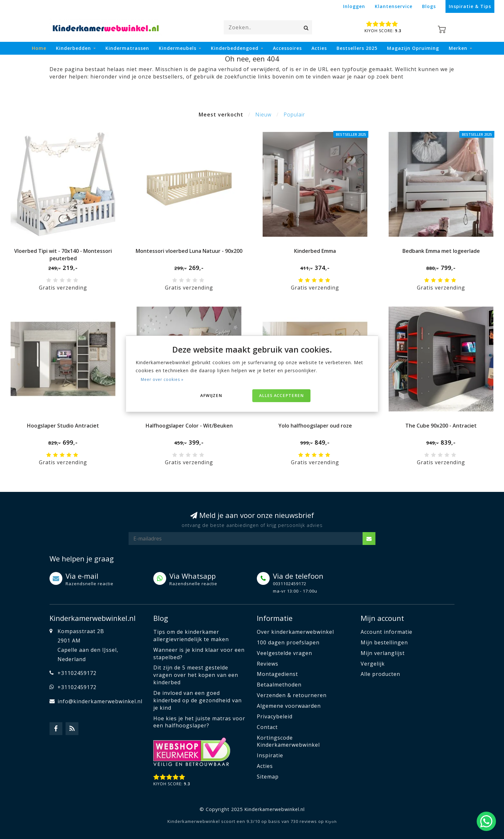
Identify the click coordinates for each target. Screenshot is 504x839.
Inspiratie (270, 755)
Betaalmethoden (279, 685)
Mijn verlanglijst (383, 653)
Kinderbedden (73, 48)
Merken (458, 48)
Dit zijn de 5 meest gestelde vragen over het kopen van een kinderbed (196, 675)
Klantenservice (394, 6)
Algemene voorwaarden (289, 706)
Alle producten (380, 674)
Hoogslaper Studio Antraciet (63, 426)
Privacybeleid (275, 716)
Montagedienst (277, 674)
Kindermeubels (178, 48)
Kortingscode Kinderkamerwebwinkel (288, 741)
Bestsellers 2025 (357, 48)
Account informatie (387, 632)
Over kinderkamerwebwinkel (295, 632)
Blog (161, 618)
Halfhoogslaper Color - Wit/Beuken (189, 426)
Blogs (429, 6)
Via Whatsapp (193, 576)
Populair (294, 115)
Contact (267, 727)
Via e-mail (82, 576)
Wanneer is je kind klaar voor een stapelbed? (199, 654)
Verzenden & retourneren (292, 695)
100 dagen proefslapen (288, 642)
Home (39, 48)
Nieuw (263, 115)
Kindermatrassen (127, 48)
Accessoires (287, 48)
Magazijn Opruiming (413, 48)
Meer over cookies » (162, 379)
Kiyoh (331, 821)
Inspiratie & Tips (470, 6)
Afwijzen (211, 396)
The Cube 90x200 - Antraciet (441, 426)
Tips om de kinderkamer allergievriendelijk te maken (191, 636)
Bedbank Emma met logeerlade (441, 251)
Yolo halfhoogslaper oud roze (315, 426)
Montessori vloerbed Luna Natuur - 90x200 (189, 251)
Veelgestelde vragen (284, 653)
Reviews (268, 664)
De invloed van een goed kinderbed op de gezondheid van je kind (198, 700)
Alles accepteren (281, 396)
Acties (319, 48)
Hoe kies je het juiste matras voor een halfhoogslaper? (199, 722)
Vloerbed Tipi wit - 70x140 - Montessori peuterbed (63, 255)
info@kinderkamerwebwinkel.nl (100, 701)
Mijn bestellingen (384, 642)
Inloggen (354, 6)
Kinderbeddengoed (235, 48)
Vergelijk (373, 664)
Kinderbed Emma (315, 251)
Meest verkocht (221, 115)
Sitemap (268, 777)
